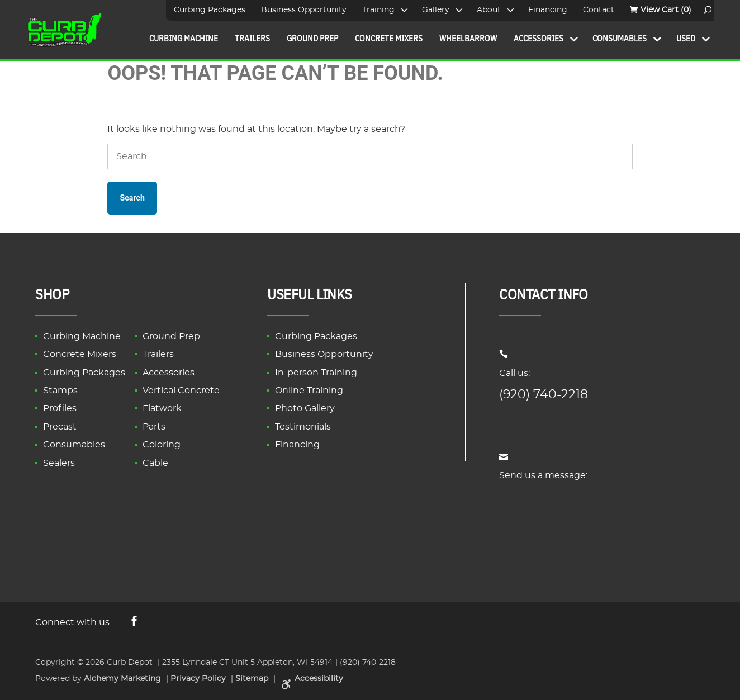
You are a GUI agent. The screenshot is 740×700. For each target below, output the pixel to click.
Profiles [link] (60, 408)
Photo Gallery (305, 408)
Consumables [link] (74, 445)
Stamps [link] (60, 391)
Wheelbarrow (468, 38)
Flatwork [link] (162, 408)
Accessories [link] (169, 373)
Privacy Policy (198, 678)
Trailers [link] (158, 354)
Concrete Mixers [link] (80, 354)
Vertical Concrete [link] (181, 391)
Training (378, 10)
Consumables (620, 38)
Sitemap (252, 678)
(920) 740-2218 (544, 394)
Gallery (436, 10)
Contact (599, 10)
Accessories (539, 38)
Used (686, 38)
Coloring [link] (162, 445)
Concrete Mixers (389, 38)
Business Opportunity (304, 10)
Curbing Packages (210, 10)
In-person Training (316, 373)
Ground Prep (312, 38)
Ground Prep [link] (171, 336)
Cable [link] (155, 463)
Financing (548, 10)
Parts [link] (154, 427)
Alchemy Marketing (122, 678)
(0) (666, 10)
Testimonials (303, 427)
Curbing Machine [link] (82, 336)
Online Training (309, 391)
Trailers (252, 38)
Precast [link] (60, 427)
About (489, 10)
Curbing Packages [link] (84, 373)
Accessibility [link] (310, 678)
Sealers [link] (59, 463)
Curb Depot (130, 662)
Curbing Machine (184, 38)
